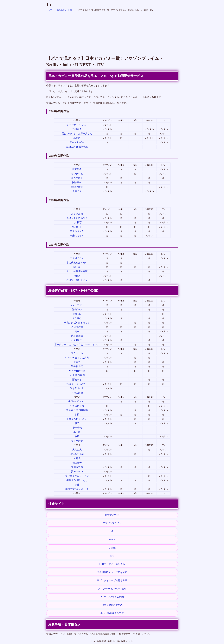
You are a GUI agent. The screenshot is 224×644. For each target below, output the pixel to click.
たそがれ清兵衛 (77, 371)
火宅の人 (77, 450)
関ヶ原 (77, 267)
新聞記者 (77, 169)
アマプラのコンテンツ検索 (112, 589)
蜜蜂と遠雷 (77, 187)
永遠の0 (77, 314)
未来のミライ (77, 236)
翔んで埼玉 (77, 178)
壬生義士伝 (77, 366)
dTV (112, 556)
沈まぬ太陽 (77, 336)
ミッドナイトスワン (77, 125)
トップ (49, 10)
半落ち (77, 362)
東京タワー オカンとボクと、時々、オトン (77, 344)
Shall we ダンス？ (77, 401)
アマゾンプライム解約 (112, 597)
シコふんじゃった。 (77, 419)
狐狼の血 (77, 227)
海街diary (77, 309)
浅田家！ (77, 129)
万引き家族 (77, 214)
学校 (77, 415)
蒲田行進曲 (77, 467)
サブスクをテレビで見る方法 (112, 580)
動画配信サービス (64, 10)
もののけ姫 (77, 393)
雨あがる (77, 380)
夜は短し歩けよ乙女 (77, 280)
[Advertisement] (112, 32)
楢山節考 (77, 463)
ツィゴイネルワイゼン (77, 476)
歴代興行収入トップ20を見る (112, 572)
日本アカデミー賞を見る (112, 564)
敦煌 (77, 436)
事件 (77, 485)
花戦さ (77, 276)
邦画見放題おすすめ (112, 605)
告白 (77, 331)
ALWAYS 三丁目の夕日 (77, 358)
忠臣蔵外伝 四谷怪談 (77, 410)
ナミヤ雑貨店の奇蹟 (77, 271)
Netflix (112, 540)
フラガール (77, 353)
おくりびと (77, 340)
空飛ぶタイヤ (77, 231)
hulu (112, 531)
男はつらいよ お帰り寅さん (77, 134)
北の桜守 (77, 222)
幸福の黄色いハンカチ (77, 489)
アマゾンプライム (112, 523)
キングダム (77, 174)
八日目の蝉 (77, 327)
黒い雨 (77, 432)
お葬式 (77, 458)
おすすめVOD (112, 515)
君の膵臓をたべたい (77, 263)
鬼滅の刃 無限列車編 (77, 147)
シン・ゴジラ (77, 305)
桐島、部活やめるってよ (77, 323)
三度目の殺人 (77, 258)
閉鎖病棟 (77, 182)
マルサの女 (77, 441)
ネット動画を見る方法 (112, 613)
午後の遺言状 (77, 406)
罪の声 (77, 138)
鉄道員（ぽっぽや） (77, 384)
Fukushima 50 (77, 142)
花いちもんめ (77, 454)
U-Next (112, 548)
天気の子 (77, 191)
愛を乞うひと (77, 388)
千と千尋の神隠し (77, 375)
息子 (77, 423)
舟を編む (77, 318)
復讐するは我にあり (77, 480)
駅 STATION (77, 472)
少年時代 (77, 428)
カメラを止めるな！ (77, 218)
